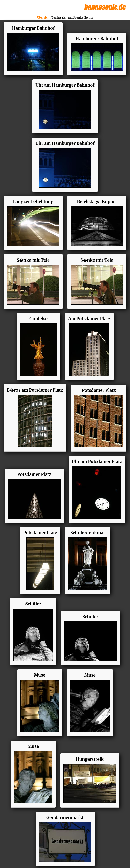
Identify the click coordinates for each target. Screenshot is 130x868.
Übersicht (44, 18)
